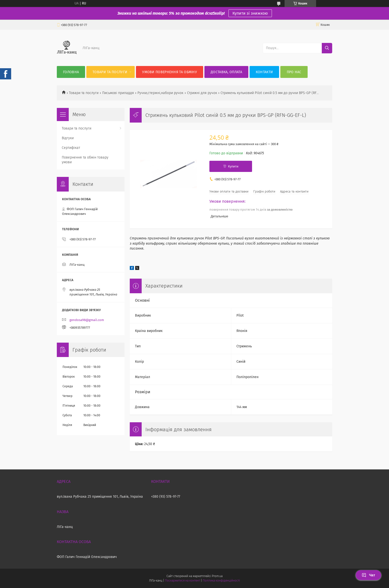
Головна (71, 72)
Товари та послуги (110, 72)
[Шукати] (327, 48)
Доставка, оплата (226, 72)
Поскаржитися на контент (182, 581)
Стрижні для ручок (202, 93)
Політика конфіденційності (221, 581)
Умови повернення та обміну (170, 72)
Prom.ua (217, 576)
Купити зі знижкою (250, 13)
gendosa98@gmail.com (87, 320)
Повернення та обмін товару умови (85, 160)
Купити (233, 166)
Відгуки (68, 138)
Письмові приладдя (118, 93)
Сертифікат (71, 148)
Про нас (294, 72)
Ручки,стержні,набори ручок (160, 93)
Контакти (264, 72)
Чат (368, 575)
